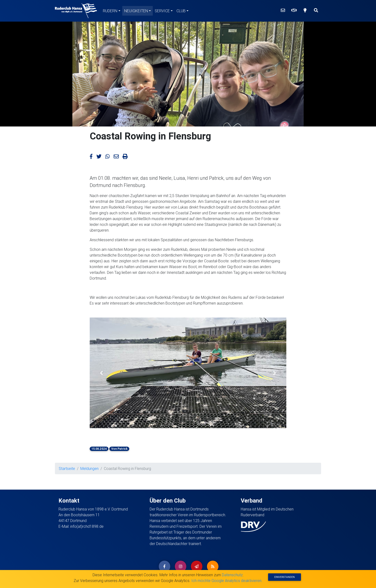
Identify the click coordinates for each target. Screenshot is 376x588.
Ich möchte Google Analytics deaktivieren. (227, 581)
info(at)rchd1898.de (87, 526)
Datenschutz (232, 575)
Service (162, 11)
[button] (101, 373)
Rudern (110, 11)
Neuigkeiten (136, 11)
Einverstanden (285, 577)
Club (181, 11)
